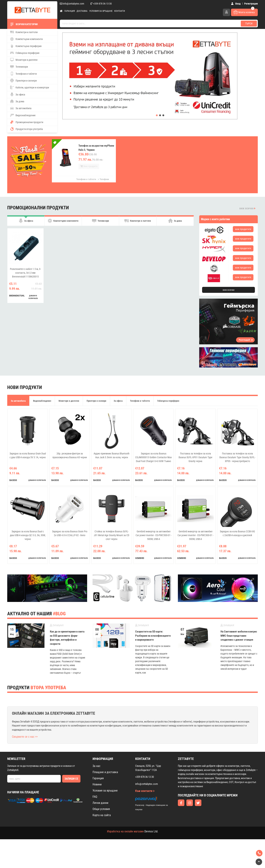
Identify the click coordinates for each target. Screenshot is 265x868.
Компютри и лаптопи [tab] (138, 223)
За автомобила (21, 108)
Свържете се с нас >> (25, 737)
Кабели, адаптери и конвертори (30, 87)
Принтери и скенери (23, 80)
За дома (17, 101)
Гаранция (70, 11)
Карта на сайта (102, 815)
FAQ (95, 797)
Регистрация (251, 4)
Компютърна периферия (26, 46)
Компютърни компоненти (26, 39)
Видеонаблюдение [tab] (42, 401)
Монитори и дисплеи (24, 60)
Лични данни (100, 803)
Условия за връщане (101, 11)
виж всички (247, 208)
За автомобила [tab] (18, 401)
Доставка (82, 11)
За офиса (18, 94)
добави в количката (33, 301)
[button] (157, 115)
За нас (96, 766)
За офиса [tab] (26, 223)
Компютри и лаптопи (24, 32)
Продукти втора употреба (26, 129)
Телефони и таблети (23, 74)
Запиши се (71, 779)
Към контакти (145, 791)
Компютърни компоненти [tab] (63, 223)
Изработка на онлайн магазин (125, 831)
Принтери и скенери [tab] (96, 401)
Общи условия (101, 809)
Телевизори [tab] (101, 223)
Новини (97, 784)
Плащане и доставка (105, 772)
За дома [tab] (175, 223)
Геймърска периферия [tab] (168, 401)
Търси (249, 23)
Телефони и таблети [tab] (140, 401)
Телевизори (19, 67)
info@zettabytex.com (72, 4)
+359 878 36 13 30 (101, 4)
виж (243, 229)
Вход (236, 4)
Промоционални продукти (27, 122)
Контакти (120, 11)
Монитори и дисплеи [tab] (69, 401)
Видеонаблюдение (23, 115)
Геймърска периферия (25, 53)
